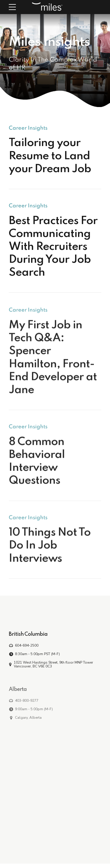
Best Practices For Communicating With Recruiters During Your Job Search (53, 247)
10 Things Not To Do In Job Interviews (50, 550)
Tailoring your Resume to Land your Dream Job (50, 156)
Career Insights (28, 128)
